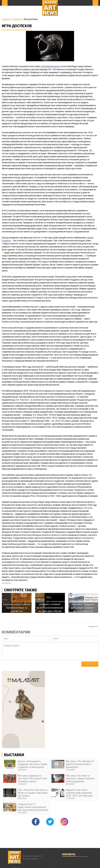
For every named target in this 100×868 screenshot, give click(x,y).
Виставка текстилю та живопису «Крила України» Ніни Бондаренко (80, 778)
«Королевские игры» (50, 66)
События (17, 19)
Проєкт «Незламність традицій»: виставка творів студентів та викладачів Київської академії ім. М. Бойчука (32, 764)
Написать (90, 664)
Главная (6, 19)
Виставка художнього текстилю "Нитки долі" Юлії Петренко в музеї (32, 778)
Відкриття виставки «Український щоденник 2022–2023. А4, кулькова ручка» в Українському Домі (81, 793)
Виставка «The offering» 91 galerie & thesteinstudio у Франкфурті (80, 764)
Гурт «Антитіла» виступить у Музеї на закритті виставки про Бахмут (33, 793)
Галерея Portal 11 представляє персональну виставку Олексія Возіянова (33, 807)
